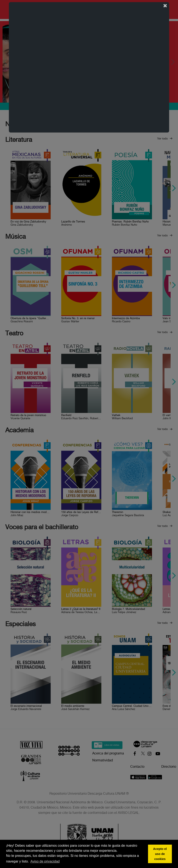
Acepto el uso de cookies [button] (160, 854)
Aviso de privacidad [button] (45, 861)
